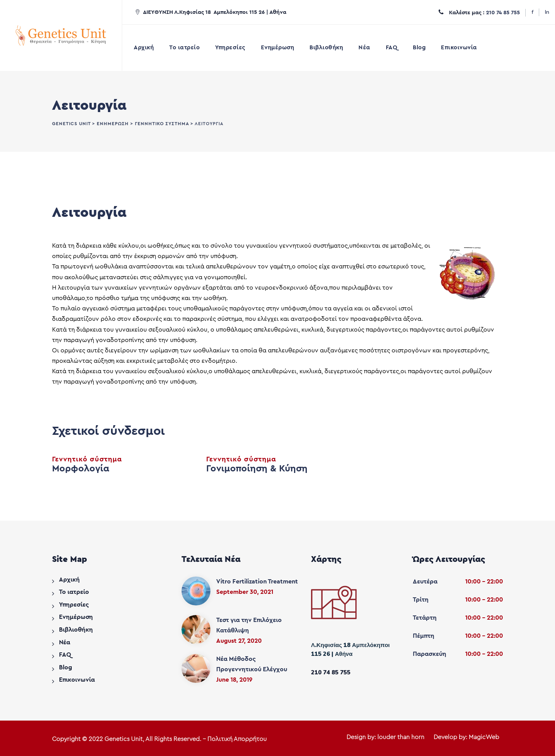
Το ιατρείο (184, 48)
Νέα (364, 48)
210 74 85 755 (503, 13)
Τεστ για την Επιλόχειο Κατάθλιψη (249, 625)
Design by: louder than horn (385, 737)
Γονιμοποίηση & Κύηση (257, 469)
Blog (419, 48)
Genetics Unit (124, 739)
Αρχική (144, 48)
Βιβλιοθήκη (326, 48)
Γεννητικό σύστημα (87, 459)
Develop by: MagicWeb (466, 737)
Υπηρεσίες (230, 48)
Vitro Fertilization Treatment (257, 582)
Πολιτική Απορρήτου (237, 739)
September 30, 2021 (245, 592)
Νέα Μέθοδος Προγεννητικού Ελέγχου (252, 664)
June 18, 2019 (234, 680)
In (547, 12)
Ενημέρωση (278, 48)
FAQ (392, 48)
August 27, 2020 (239, 641)
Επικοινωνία (459, 48)
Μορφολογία (81, 469)
